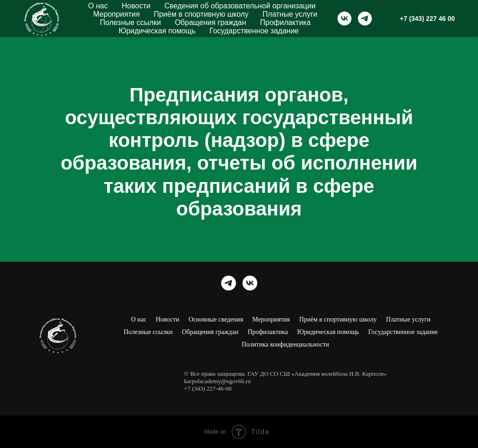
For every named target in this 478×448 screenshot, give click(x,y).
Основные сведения (216, 319)
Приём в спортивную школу (201, 14)
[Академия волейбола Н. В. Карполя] (344, 19)
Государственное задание (254, 31)
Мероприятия (116, 14)
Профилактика (285, 22)
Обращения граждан (210, 22)
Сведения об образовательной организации (240, 6)
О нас (98, 6)
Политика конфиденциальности (285, 344)
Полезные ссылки (130, 22)
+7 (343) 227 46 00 (427, 19)
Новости (136, 6)
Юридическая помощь (157, 31)
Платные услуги (290, 14)
